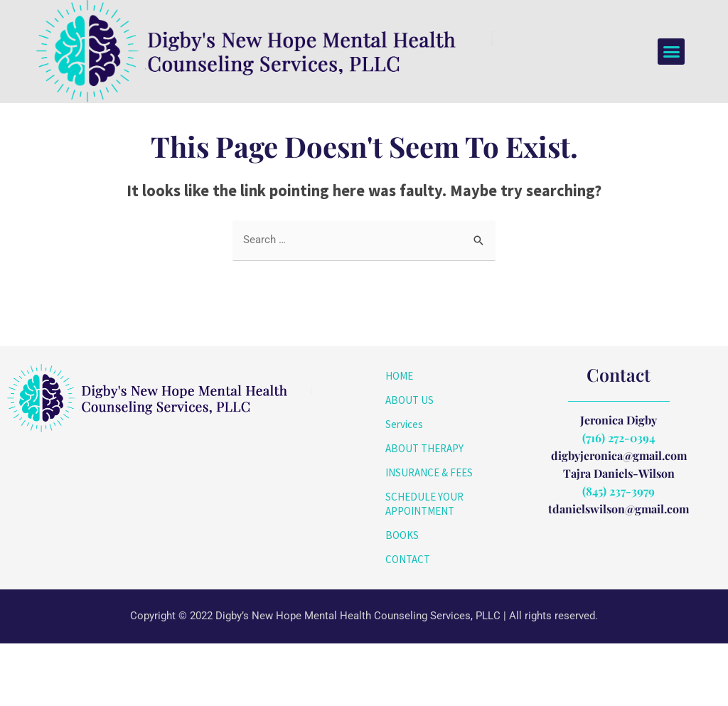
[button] (671, 52)
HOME (399, 438)
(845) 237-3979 (619, 553)
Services (404, 487)
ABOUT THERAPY (424, 511)
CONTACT (408, 622)
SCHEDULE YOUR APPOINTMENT (424, 566)
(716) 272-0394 (619, 500)
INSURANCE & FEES (429, 535)
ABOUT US (409, 462)
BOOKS (402, 598)
